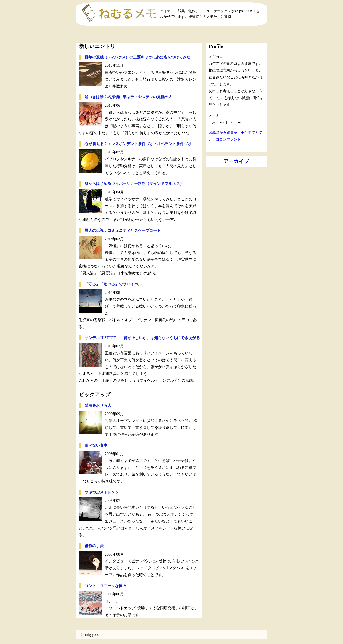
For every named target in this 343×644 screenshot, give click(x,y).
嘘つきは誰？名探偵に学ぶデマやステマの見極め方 (128, 97)
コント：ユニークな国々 (106, 586)
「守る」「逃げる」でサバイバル (113, 284)
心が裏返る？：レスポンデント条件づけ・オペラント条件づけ (138, 144)
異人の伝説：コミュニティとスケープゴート (123, 231)
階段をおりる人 (98, 405)
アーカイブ (236, 161)
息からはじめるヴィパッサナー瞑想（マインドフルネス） (134, 184)
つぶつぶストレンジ (102, 492)
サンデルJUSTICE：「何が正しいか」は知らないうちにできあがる (142, 338)
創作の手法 (94, 546)
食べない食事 (96, 445)
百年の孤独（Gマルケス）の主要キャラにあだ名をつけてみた (137, 57)
